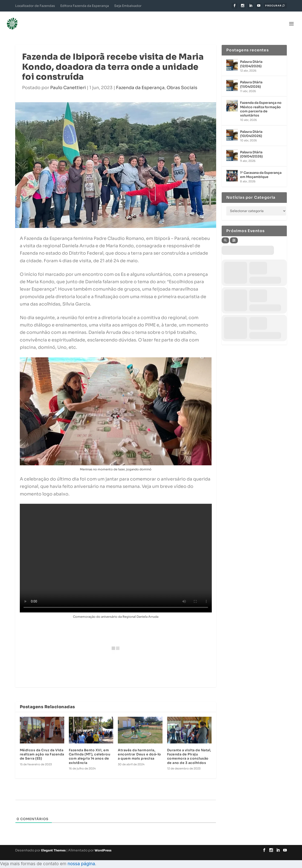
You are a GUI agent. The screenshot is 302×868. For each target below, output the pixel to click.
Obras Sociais (182, 82)
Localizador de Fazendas (35, 6)
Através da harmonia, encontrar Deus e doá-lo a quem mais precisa (139, 749)
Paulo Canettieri (68, 82)
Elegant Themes (53, 844)
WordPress (103, 844)
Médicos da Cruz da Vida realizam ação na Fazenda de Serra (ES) (42, 749)
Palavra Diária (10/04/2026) (251, 128)
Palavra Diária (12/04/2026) (251, 58)
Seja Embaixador (128, 6)
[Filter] (234, 234)
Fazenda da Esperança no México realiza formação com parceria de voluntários (261, 103)
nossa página (81, 858)
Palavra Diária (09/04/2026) (251, 148)
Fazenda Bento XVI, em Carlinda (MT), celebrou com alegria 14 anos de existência (90, 751)
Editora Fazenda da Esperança (85, 6)
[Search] (225, 234)
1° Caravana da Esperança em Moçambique (261, 169)
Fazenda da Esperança (140, 82)
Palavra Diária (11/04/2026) (251, 79)
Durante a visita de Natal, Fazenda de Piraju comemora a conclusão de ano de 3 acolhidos (189, 751)
